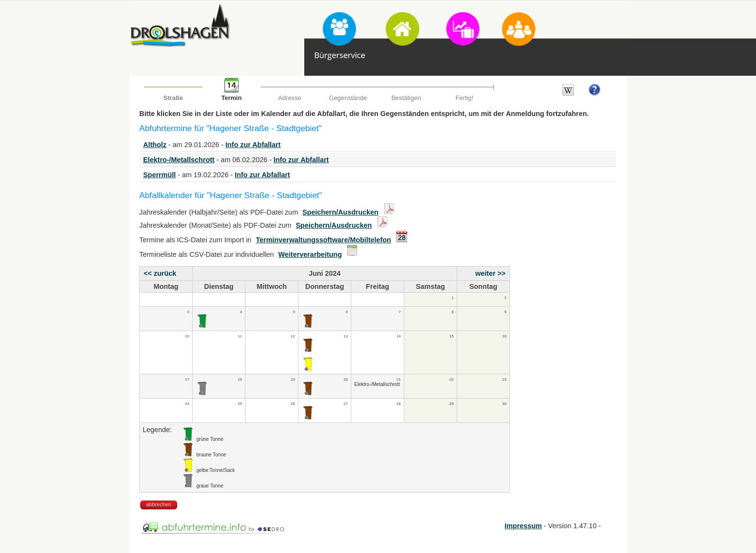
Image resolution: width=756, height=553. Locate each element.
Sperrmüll (159, 175)
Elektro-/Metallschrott (179, 160)
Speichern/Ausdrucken (340, 212)
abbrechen (159, 504)
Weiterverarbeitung (310, 254)
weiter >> (491, 273)
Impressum (523, 526)
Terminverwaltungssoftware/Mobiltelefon (323, 240)
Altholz (155, 145)
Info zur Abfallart (253, 145)
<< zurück (160, 273)
